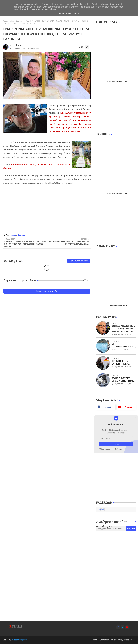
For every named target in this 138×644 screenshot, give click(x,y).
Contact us (105, 640)
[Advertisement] (116, 107)
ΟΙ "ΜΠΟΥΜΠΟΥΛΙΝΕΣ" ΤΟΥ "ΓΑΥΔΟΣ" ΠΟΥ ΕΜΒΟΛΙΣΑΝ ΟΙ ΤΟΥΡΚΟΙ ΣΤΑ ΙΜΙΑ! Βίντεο (123, 346)
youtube (128, 407)
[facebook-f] (118, 627)
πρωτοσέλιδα (113, 81)
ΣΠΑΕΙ (101, 509)
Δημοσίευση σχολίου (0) (47, 291)
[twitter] (123, 627)
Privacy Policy (117, 640)
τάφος (13, 235)
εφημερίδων (123, 81)
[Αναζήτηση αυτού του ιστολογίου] (111, 529)
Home (96, 640)
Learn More (65, 13)
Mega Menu (129, 640)
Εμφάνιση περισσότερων (79, 261)
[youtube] (127, 627)
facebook (108, 407)
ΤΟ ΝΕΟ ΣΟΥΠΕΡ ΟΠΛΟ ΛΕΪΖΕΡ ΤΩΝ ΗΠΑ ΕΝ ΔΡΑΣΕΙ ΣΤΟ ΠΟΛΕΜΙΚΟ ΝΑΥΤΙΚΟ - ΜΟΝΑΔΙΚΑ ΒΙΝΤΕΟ (123, 380)
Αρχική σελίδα (8, 21)
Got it (77, 13)
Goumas (19, 21)
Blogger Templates (20, 640)
